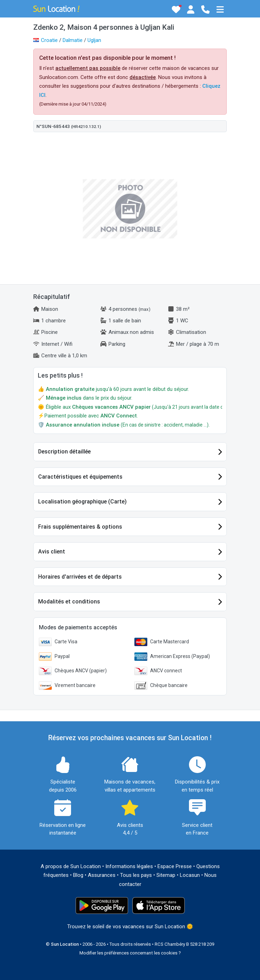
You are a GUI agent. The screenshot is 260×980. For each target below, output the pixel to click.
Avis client (52, 552)
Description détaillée (64, 452)
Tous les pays (136, 875)
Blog (78, 875)
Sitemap (166, 875)
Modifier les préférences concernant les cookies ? (130, 953)
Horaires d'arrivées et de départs (80, 577)
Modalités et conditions (69, 602)
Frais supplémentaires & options (80, 527)
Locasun (190, 875)
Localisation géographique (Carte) (82, 502)
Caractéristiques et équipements (80, 477)
